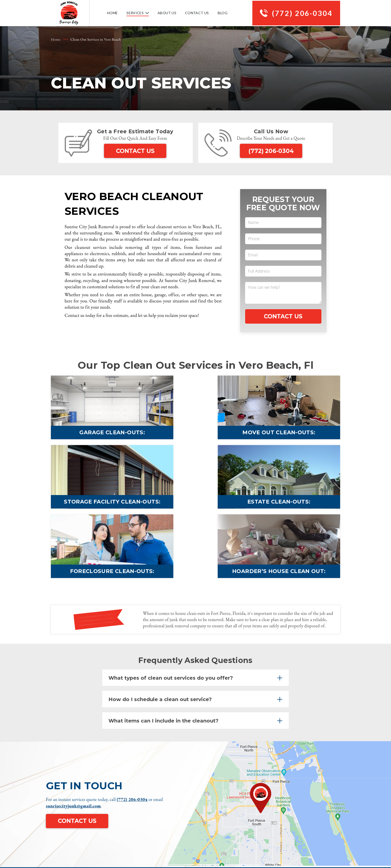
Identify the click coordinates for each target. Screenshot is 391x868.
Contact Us (195, 13)
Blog (221, 13)
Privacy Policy (325, 820)
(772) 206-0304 (301, 13)
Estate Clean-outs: (97, 508)
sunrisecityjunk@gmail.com (73, 742)
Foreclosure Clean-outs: (195, 508)
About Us (165, 13)
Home (110, 13)
